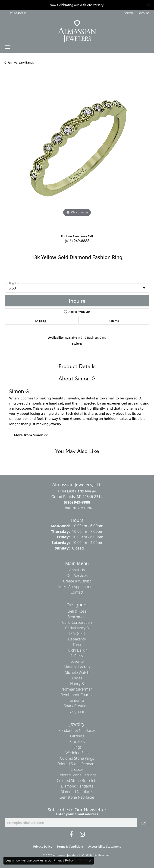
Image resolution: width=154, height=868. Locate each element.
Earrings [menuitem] (77, 736)
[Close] (148, 5)
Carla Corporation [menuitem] (77, 622)
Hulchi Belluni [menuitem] (77, 650)
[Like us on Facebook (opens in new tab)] (71, 834)
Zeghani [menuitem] (77, 711)
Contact (77, 592)
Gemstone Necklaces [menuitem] (77, 797)
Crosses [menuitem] (77, 769)
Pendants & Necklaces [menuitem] (77, 730)
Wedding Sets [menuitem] (77, 753)
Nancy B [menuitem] (77, 684)
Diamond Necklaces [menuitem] (77, 792)
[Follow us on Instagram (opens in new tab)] (82, 834)
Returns (114, 321)
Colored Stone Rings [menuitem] (77, 758)
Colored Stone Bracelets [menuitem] (77, 781)
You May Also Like (77, 451)
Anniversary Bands (21, 63)
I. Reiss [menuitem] (77, 656)
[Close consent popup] (90, 861)
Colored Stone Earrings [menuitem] (77, 775)
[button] (128, 13)
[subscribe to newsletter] (143, 823)
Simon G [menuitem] (77, 700)
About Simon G (77, 378)
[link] (18, 13)
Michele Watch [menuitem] (77, 672)
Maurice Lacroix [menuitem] (77, 667)
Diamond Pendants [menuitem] (77, 786)
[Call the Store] (77, 502)
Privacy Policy (43, 847)
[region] (77, 151)
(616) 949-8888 (77, 241)
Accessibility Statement (104, 847)
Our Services (77, 575)
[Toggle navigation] (7, 48)
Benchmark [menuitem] (77, 617)
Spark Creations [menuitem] (77, 706)
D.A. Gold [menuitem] (77, 633)
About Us (77, 570)
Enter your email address (77, 814)
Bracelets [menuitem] (77, 742)
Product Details (77, 366)
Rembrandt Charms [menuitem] (77, 695)
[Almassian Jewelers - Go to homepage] (77, 30)
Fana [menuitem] (77, 645)
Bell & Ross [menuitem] (77, 611)
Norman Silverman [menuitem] (77, 689)
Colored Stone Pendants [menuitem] (77, 764)
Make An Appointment (77, 587)
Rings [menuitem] (77, 747)
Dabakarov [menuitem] (77, 639)
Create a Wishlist (77, 581)
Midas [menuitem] (77, 678)
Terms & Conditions (70, 847)
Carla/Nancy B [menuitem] (77, 628)
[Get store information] (77, 508)
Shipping (41, 321)
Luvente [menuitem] (77, 661)
